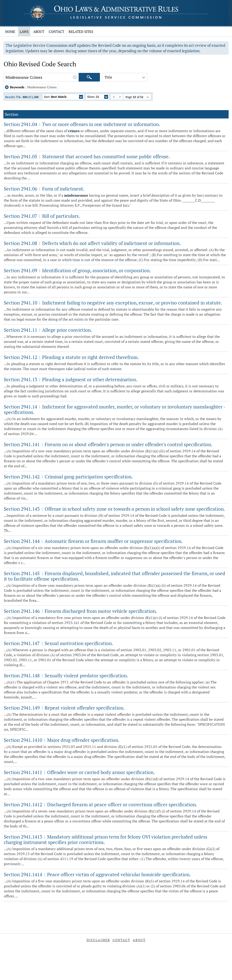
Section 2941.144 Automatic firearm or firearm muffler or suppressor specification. (93, 541)
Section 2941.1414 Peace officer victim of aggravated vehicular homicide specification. (97, 874)
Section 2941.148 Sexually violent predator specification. (66, 676)
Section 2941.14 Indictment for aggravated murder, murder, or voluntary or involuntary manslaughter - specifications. (115, 409)
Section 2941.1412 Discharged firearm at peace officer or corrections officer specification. (100, 804)
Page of (138, 97)
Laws (24, 32)
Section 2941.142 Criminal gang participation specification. (68, 477)
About (39, 32)
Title (125, 78)
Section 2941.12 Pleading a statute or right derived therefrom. (71, 357)
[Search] (89, 77)
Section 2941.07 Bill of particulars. (42, 216)
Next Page (118, 97)
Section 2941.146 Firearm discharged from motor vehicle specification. (80, 611)
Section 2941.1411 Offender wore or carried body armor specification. (79, 772)
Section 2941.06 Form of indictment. (44, 189)
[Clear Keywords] (75, 77)
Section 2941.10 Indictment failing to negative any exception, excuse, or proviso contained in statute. (113, 303)
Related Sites (81, 32)
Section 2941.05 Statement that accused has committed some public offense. (87, 156)
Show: (98, 97)
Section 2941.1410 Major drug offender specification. (62, 740)
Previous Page (112, 97)
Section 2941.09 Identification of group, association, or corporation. (77, 270)
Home (10, 32)
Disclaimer (98, 940)
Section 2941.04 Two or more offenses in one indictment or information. (82, 124)
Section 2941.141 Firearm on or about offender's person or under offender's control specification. (108, 444)
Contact (56, 32)
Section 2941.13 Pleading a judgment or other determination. (71, 379)
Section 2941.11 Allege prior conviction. (48, 330)
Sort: (63, 97)
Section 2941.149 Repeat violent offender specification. (64, 708)
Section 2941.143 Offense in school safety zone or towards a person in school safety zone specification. (114, 509)
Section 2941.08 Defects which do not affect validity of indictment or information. (92, 243)
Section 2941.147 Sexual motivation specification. (58, 643)
